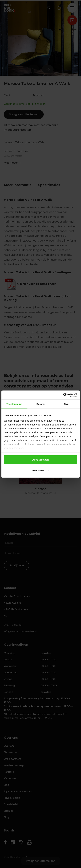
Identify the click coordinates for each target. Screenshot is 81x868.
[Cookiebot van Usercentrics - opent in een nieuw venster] (63, 395)
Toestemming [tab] (14, 404)
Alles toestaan (41, 460)
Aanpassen (41, 470)
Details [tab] (41, 404)
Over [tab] (67, 404)
